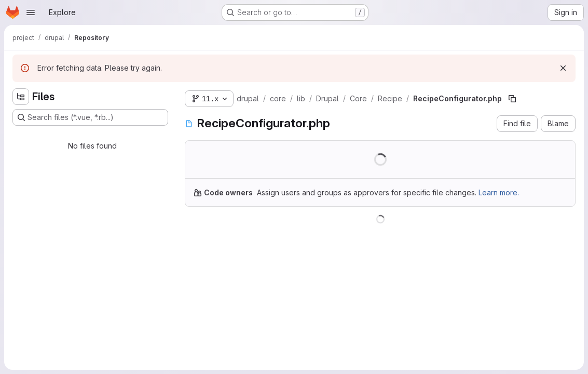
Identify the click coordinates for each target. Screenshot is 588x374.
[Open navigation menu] (31, 12)
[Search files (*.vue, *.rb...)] (90, 117)
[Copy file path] (512, 99)
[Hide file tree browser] (21, 97)
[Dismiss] (563, 68)
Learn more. (499, 192)
